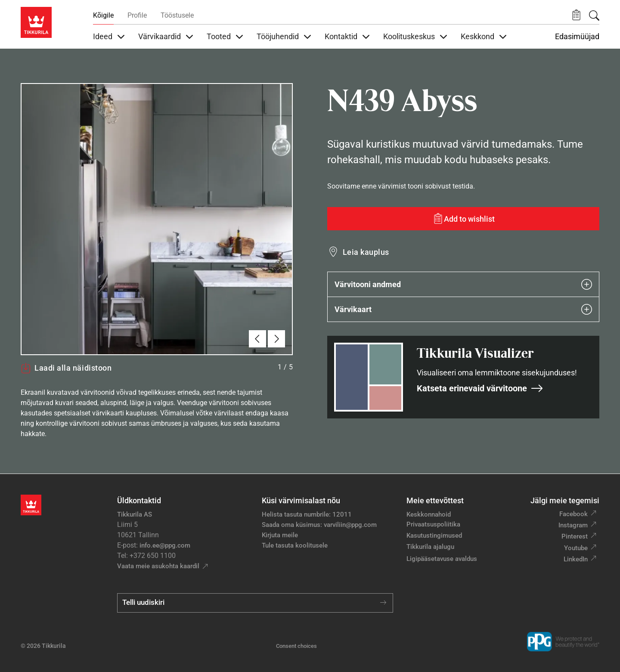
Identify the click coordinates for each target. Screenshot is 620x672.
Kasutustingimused (434, 536)
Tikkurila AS (135, 514)
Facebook (573, 514)
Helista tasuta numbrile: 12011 (307, 514)
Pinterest (575, 536)
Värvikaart (463, 309)
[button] (576, 15)
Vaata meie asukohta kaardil (158, 566)
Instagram (573, 525)
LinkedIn (576, 559)
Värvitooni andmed (463, 284)
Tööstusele (177, 15)
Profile (137, 15)
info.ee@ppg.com (165, 545)
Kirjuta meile (280, 535)
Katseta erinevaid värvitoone (480, 388)
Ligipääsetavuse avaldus (442, 559)
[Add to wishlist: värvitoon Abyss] (463, 219)
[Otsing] (594, 15)
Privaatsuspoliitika (433, 524)
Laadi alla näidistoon (66, 368)
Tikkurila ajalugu (430, 547)
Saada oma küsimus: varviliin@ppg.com (319, 525)
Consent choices (296, 646)
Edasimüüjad (577, 37)
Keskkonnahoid (429, 514)
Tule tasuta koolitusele (295, 545)
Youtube (576, 548)
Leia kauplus (366, 252)
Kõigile (103, 15)
